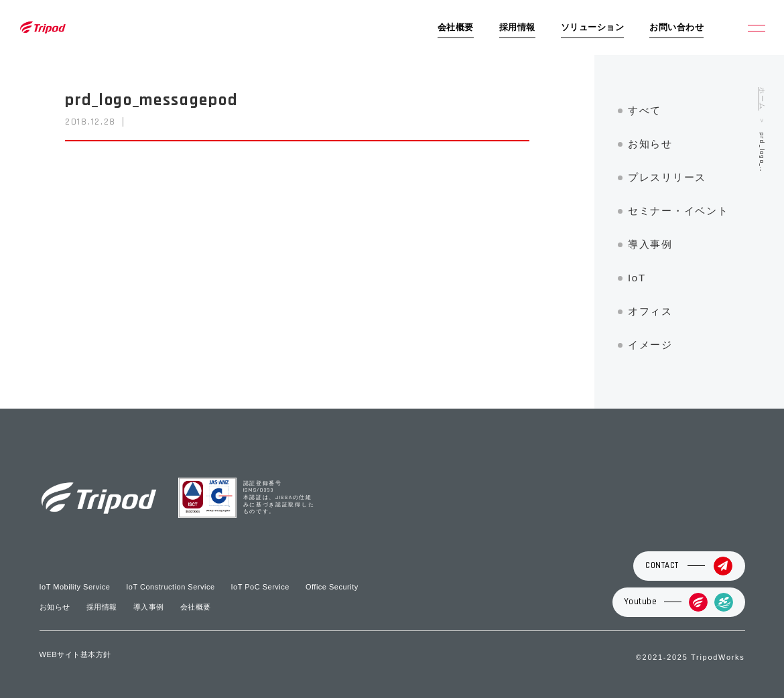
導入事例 (650, 244)
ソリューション (593, 27)
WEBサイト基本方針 (75, 654)
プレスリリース (667, 177)
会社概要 (456, 27)
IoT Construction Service (170, 587)
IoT (637, 278)
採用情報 (517, 27)
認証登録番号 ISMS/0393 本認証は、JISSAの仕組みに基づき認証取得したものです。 (279, 498)
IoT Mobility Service (75, 587)
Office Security (332, 587)
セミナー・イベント (678, 211)
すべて (645, 110)
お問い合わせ (676, 27)
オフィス (650, 311)
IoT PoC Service (260, 587)
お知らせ (650, 144)
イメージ (650, 345)
